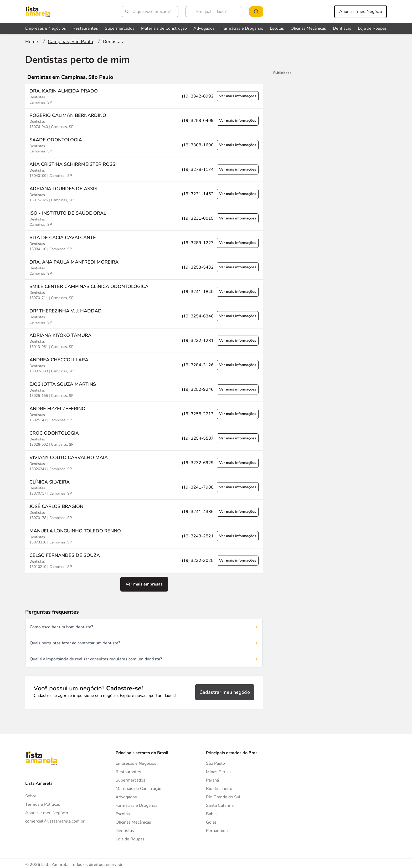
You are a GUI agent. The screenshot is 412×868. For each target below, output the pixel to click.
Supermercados (130, 780)
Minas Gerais (218, 772)
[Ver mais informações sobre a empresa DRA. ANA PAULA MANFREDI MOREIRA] (144, 267)
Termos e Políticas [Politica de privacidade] (43, 804)
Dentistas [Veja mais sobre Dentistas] (342, 28)
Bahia (211, 814)
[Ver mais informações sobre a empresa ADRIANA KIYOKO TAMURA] (144, 340)
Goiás (211, 822)
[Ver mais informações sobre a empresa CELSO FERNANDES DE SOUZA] (144, 560)
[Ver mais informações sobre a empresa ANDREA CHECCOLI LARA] (144, 365)
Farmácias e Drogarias (137, 805)
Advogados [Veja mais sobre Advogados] (204, 28)
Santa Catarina (220, 805)
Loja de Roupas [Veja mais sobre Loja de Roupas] (372, 28)
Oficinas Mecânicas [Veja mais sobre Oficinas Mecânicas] (308, 28)
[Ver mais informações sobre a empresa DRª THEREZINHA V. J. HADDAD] (144, 316)
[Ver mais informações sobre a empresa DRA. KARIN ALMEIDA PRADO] (144, 96)
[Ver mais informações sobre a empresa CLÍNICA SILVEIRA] (144, 487)
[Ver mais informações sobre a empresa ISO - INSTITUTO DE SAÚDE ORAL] (144, 218)
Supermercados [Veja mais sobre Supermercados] (120, 28)
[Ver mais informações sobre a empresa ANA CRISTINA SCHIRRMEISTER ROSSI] (144, 169)
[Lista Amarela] (38, 12)
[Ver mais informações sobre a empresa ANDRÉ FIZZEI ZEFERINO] (144, 414)
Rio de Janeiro (219, 789)
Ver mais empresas (144, 584)
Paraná (212, 780)
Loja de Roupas (130, 839)
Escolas (123, 814)
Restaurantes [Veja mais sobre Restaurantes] (85, 28)
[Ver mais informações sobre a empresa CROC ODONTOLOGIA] (144, 438)
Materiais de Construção (138, 789)
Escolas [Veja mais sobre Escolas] (277, 28)
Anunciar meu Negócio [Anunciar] (47, 813)
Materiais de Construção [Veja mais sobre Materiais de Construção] (164, 28)
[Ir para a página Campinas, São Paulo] (70, 42)
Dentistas (125, 831)
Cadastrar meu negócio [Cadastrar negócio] (225, 692)
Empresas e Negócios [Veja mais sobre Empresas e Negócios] (46, 28)
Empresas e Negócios (136, 763)
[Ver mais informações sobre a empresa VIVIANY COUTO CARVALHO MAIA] (144, 463)
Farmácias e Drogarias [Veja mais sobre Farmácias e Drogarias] (242, 28)
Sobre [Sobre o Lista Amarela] (31, 796)
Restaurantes (128, 772)
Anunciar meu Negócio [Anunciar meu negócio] (361, 12)
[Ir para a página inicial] (32, 42)
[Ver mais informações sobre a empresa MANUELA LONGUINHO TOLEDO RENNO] (144, 536)
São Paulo (215, 763)
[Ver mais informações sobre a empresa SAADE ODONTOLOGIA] (144, 145)
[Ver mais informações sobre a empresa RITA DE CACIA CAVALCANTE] (144, 243)
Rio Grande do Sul (223, 797)
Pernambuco (218, 831)
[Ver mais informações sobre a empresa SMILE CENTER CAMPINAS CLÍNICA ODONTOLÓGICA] (144, 292)
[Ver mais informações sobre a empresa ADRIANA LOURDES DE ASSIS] (144, 194)
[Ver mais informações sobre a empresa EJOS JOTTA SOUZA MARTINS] (144, 389)
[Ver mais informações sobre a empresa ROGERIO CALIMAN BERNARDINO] (144, 120)
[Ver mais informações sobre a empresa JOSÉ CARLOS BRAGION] (144, 512)
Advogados (126, 797)
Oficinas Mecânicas (133, 822)
